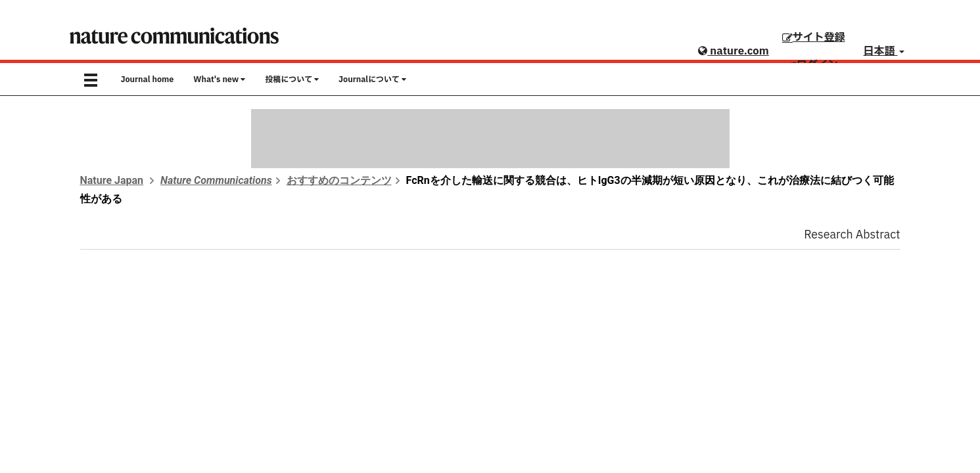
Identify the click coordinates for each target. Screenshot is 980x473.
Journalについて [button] (372, 79)
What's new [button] (219, 79)
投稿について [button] (292, 79)
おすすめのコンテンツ (339, 180)
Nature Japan (112, 180)
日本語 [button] (884, 51)
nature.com (733, 51)
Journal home (148, 79)
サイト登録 (814, 37)
